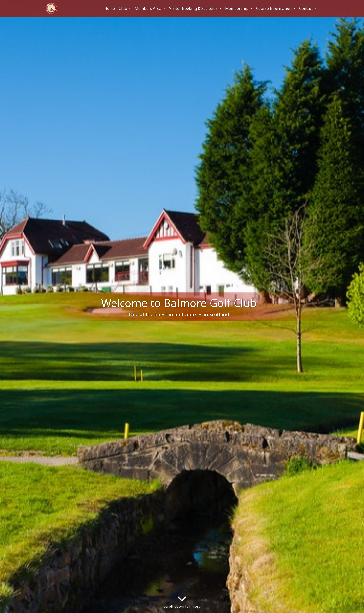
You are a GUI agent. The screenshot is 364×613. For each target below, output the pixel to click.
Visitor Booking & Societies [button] (194, 8)
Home (110, 8)
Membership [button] (237, 8)
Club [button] (123, 8)
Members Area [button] (149, 8)
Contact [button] (307, 8)
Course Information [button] (274, 8)
